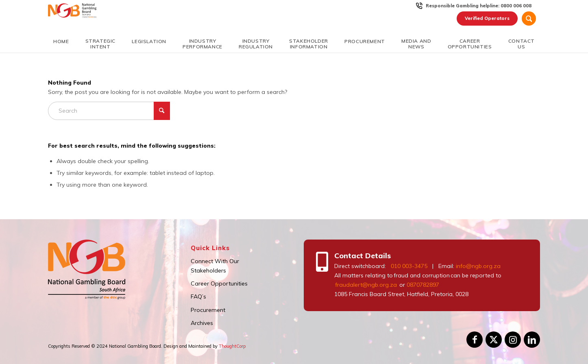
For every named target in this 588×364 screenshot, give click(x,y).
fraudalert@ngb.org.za (366, 285)
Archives (202, 323)
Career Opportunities (219, 283)
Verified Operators (487, 18)
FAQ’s (198, 296)
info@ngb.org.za (478, 266)
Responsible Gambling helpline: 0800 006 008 (479, 6)
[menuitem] (479, 6)
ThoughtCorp (232, 346)
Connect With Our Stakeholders (215, 266)
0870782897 (423, 285)
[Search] (529, 19)
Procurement (208, 310)
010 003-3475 (409, 266)
